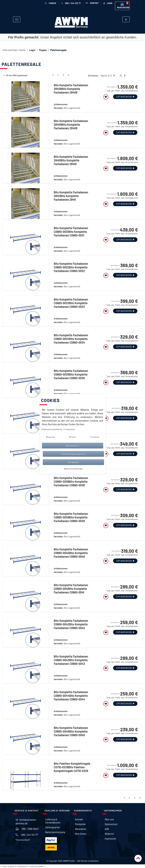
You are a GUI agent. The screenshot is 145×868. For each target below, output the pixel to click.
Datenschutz (111, 824)
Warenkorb (81, 829)
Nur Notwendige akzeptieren (73, 454)
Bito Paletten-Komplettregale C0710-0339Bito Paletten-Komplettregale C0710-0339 (72, 767)
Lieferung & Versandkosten (53, 821)
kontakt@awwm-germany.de (26, 821)
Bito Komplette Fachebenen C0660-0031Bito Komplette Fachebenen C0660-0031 (71, 232)
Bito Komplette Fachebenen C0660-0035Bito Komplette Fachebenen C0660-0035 (71, 374)
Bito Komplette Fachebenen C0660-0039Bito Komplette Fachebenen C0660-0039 (71, 517)
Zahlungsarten (53, 827)
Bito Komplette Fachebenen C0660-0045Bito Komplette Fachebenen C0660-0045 (71, 731)
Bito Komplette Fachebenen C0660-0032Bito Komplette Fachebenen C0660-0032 (71, 267)
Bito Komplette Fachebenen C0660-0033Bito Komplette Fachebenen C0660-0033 (71, 303)
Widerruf (109, 834)
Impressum (111, 838)
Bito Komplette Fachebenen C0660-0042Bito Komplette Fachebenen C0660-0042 (71, 624)
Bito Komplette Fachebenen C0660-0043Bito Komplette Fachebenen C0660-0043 (71, 660)
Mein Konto (81, 834)
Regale (43, 50)
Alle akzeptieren (72, 446)
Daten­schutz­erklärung (52, 429)
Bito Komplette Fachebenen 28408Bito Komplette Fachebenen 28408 (71, 89)
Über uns (109, 819)
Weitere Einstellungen (73, 469)
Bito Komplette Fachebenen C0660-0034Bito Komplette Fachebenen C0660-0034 (71, 339)
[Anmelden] (108, 3)
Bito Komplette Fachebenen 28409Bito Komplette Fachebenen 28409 (71, 125)
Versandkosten (132, 91)
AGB (107, 829)
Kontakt (79, 819)
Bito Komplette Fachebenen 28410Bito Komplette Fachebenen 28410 (71, 160)
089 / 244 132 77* (27, 835)
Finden (52, 3)
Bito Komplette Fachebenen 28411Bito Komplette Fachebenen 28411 (71, 196)
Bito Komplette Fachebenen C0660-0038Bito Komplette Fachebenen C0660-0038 (71, 482)
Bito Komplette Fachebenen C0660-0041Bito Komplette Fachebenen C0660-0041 (71, 589)
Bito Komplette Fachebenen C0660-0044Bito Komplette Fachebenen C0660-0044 (71, 696)
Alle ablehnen (73, 462)
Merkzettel (80, 824)
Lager (32, 50)
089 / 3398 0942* (27, 829)
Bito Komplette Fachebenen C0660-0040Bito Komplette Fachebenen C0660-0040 (71, 553)
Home (22, 50)
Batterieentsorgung (55, 832)
